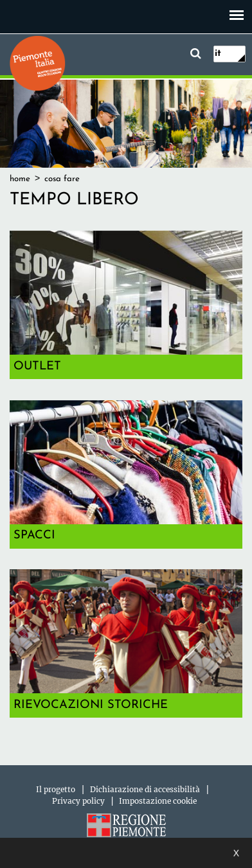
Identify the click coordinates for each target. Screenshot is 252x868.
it (218, 54)
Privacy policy (78, 801)
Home (20, 179)
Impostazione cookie (158, 801)
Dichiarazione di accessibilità (145, 789)
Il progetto (56, 789)
